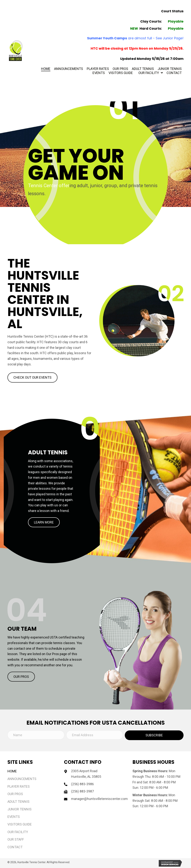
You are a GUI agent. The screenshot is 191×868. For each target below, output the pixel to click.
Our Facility (18, 832)
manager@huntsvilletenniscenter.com (99, 799)
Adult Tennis (18, 802)
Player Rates (19, 786)
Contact (15, 847)
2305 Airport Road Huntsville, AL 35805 (86, 774)
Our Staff (16, 839)
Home (12, 771)
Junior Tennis (19, 809)
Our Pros (15, 794)
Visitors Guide (20, 824)
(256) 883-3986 (82, 784)
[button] (32, 378)
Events (14, 817)
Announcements (22, 779)
